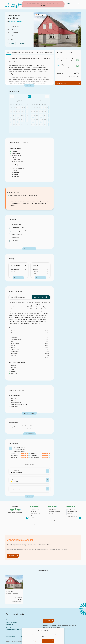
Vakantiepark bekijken (29, 413)
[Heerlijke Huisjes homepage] (13, 5)
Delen (12, 44)
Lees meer (29, 85)
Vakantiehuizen (39, 3)
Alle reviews (29, 496)
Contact (47, 3)
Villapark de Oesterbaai (15, 21)
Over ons (8, 627)
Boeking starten (61, 83)
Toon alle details (18, 278)
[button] (12, 97)
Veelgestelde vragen (11, 622)
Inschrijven (12, 556)
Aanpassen (36, 641)
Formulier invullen (29, 434)
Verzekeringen (10, 625)
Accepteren (46, 641)
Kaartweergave (41, 297)
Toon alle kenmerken (29, 249)
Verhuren (47, 621)
